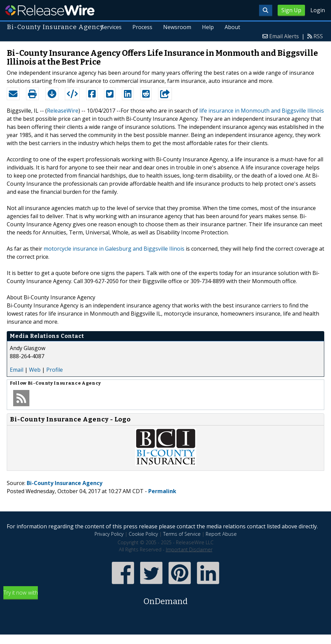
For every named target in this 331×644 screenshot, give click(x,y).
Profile (55, 370)
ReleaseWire (50, 10)
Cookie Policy (143, 534)
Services (112, 27)
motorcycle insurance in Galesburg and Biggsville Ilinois (114, 249)
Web (35, 370)
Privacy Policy (109, 534)
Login (318, 10)
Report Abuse (221, 534)
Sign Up (291, 10)
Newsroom (177, 27)
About (232, 27)
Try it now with (165, 598)
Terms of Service (182, 534)
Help (208, 27)
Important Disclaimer (189, 549)
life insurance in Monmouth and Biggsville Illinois (262, 111)
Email (17, 370)
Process (142, 27)
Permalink (162, 491)
